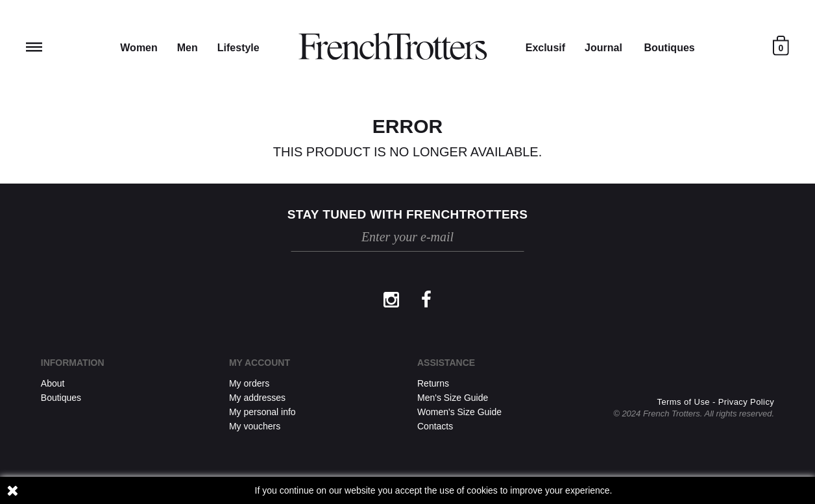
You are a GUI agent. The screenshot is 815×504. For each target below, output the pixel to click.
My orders (249, 383)
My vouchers (255, 426)
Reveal (34, 47)
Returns (433, 383)
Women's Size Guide (459, 412)
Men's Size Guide (453, 398)
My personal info (262, 412)
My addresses (257, 398)
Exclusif (545, 48)
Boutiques (669, 48)
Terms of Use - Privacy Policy (716, 402)
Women (139, 48)
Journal (603, 48)
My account (260, 363)
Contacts (435, 426)
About (53, 383)
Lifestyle (238, 48)
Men (188, 48)
